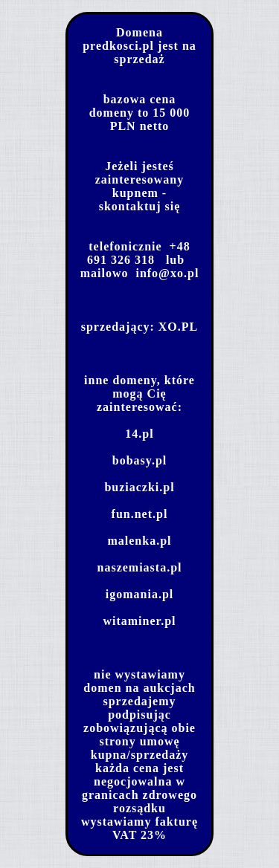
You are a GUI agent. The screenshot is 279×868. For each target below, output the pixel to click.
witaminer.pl (139, 621)
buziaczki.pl (139, 487)
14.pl (139, 434)
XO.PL (178, 327)
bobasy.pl (139, 460)
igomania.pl (139, 594)
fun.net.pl (140, 514)
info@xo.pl (167, 273)
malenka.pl (139, 541)
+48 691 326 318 (139, 253)
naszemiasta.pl (140, 567)
